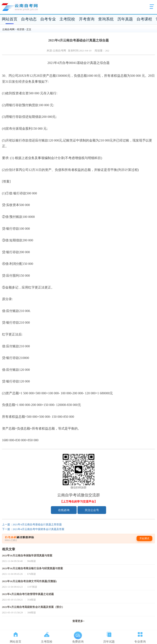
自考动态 (29, 19)
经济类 (21, 29)
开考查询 (87, 19)
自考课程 (144, 19)
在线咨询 (64, 510)
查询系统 (106, 19)
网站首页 (10, 19)
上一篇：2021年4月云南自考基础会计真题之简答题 (32, 525)
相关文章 (9, 549)
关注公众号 (92, 510)
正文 (29, 29)
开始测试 (144, 538)
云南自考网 (8, 29)
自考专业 (48, 19)
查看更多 (78, 621)
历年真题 (125, 19)
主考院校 (67, 19)
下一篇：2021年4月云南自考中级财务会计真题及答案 (33, 529)
